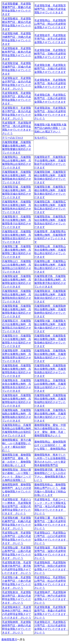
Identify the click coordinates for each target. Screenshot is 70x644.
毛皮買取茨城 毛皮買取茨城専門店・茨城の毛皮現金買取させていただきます (50, 9)
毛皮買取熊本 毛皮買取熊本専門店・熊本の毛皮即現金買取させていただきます (50, 83)
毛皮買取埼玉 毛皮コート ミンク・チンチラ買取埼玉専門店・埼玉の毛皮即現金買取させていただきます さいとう (51, 506)
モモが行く (41, 138)
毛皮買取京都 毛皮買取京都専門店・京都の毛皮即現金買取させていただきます (50, 69)
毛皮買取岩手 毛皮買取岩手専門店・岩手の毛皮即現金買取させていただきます (50, 39)
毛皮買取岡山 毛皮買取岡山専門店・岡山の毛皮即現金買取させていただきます (50, 24)
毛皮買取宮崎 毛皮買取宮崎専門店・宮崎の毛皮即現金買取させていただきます (50, 54)
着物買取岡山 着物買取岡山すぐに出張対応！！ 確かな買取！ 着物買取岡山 (50, 445)
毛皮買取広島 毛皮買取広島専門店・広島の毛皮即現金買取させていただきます (50, 98)
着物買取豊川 (9, 639)
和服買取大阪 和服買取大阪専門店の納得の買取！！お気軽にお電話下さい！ (50, 128)
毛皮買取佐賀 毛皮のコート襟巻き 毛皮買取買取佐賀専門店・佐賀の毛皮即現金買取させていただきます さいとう (17, 506)
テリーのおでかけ (13, 138)
